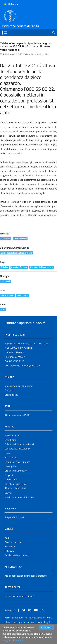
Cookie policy (11, 406)
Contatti (9, 402)
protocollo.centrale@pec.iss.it (25, 377)
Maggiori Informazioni (13, 640)
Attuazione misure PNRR (17, 427)
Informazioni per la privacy (18, 397)
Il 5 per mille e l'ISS (14, 529)
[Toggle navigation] (6, 33)
